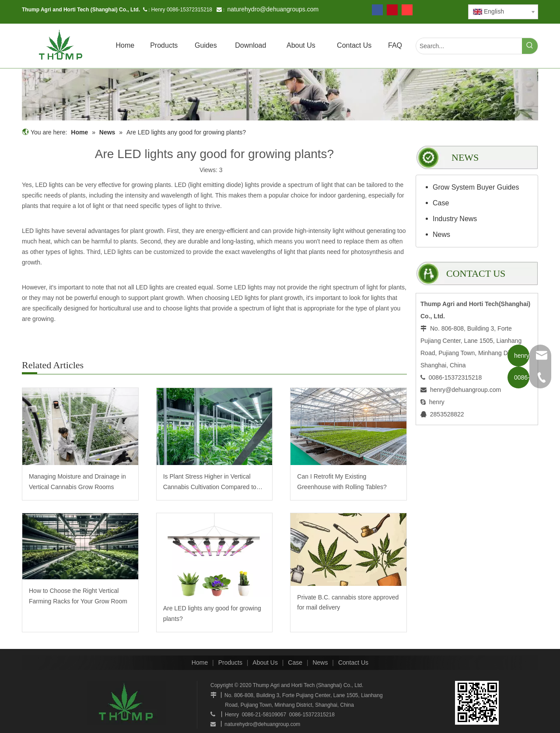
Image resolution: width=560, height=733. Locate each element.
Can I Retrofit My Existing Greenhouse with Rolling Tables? (342, 482)
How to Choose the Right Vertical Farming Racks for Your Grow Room (78, 596)
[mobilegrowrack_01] (280, 95)
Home (200, 663)
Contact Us (353, 663)
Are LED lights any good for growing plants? (212, 613)
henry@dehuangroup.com (465, 390)
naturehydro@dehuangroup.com (262, 724)
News (441, 234)
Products (230, 663)
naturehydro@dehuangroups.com (273, 9)
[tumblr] (407, 10)
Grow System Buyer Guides (476, 187)
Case (441, 203)
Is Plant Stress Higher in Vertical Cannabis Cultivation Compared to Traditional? (210, 483)
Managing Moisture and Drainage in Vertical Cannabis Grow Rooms (77, 482)
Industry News (455, 219)
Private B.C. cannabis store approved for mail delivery (348, 603)
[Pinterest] (392, 10)
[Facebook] (377, 10)
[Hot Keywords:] (530, 46)
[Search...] (469, 46)
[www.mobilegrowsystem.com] (477, 703)
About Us (265, 663)
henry (437, 402)
